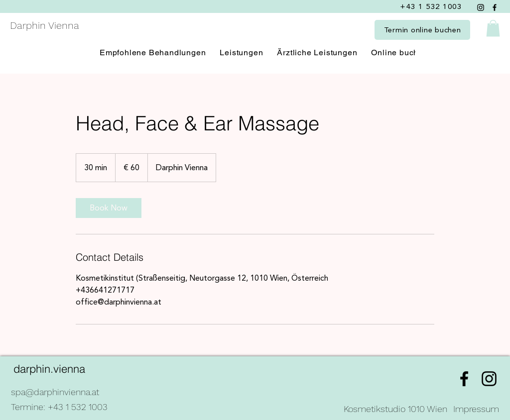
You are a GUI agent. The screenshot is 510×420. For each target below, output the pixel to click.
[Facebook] (495, 7)
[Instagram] (481, 7)
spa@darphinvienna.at (55, 392)
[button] (493, 28)
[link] (109, 208)
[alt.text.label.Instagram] (489, 379)
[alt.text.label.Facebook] (464, 379)
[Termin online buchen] (422, 30)
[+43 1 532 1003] (432, 7)
